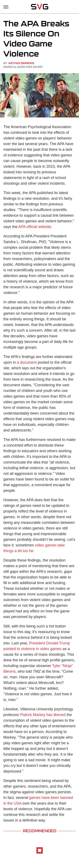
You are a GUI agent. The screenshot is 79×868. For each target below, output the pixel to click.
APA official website (35, 227)
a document (27, 362)
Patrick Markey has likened (43, 715)
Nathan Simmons (21, 63)
